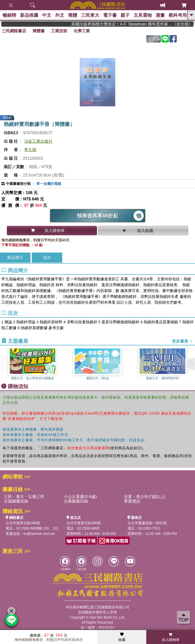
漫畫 (160, 15)
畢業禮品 (132, 501)
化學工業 (82, 31)
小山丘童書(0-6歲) (80, 497)
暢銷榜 (9, 15)
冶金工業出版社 (38, 141)
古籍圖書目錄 (16, 501)
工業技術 (59, 31)
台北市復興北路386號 (23, 523)
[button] (191, 364)
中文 (47, 15)
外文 (60, 15)
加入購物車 (171, 637)
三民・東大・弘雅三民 (24, 497)
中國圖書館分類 (18, 184)
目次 (47, 258)
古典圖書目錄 (76, 501)
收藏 (122, 637)
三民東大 (90, 15)
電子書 (110, 15)
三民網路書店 (14, 31)
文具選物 (143, 15)
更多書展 (183, 341)
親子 (125, 15)
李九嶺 (30, 150)
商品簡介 (15, 258)
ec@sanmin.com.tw (39, 534)
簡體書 (39, 31)
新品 (29, 15)
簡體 (73, 15)
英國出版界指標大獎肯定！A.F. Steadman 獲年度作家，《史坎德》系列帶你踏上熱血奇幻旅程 (137, 24)
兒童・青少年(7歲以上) (145, 497)
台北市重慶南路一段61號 (147, 523)
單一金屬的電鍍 (49, 184)
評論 (154, 39)
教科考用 (178, 15)
